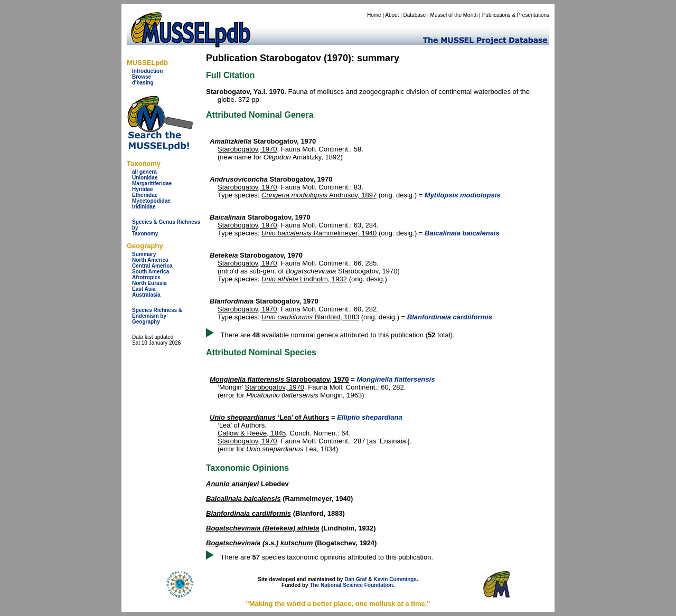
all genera (144, 172)
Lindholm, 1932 (304, 279)
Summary (144, 254)
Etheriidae (145, 195)
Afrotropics (146, 277)
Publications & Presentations (516, 15)
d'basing (143, 83)
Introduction (147, 71)
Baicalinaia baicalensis (243, 499)
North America (150, 260)
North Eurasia (149, 283)
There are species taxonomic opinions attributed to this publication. (327, 557)
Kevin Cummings (395, 579)
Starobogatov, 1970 (247, 149)
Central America (152, 266)
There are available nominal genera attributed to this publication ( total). (338, 335)
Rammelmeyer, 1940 (319, 233)
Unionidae (145, 178)
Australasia (146, 295)
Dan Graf (355, 579)
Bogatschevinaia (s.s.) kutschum (259, 543)
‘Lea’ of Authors (269, 417)
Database (415, 15)
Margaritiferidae (152, 183)
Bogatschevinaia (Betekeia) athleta (263, 528)
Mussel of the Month (454, 15)
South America (151, 272)
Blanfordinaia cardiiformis (248, 513)
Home (374, 15)
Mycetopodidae (151, 201)
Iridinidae (144, 207)
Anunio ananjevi (232, 484)
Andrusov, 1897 (319, 195)
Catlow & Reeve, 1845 (252, 433)
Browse (142, 77)
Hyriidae (142, 189)
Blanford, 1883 (310, 317)
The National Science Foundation (351, 585)
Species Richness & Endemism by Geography (157, 316)
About (392, 15)
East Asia (144, 289)
